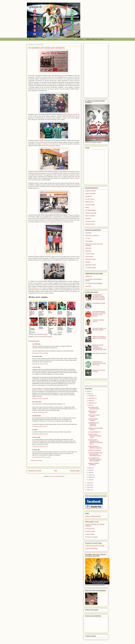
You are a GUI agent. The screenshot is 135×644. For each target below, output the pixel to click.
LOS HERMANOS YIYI (94, 432)
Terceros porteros (90, 224)
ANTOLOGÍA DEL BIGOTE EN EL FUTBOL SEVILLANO (99, 363)
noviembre (92, 398)
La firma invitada (90, 254)
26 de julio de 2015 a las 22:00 (40, 353)
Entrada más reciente (35, 471)
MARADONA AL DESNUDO (93, 412)
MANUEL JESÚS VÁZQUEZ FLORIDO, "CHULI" (95, 436)
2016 (89, 391)
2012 (89, 487)
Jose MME (35, 344)
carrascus (35, 367)
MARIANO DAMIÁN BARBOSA (94, 464)
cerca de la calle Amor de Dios (69, 114)
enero (90, 480)
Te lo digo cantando (90, 268)
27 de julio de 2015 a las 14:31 (40, 434)
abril (90, 473)
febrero (91, 477)
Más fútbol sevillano (91, 210)
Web (30, 39)
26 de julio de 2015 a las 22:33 (40, 364)
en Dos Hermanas (53, 144)
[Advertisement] (96, 70)
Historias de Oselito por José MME (95, 546)
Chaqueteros (89, 196)
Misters (87, 207)
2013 (89, 485)
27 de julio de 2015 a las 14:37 (40, 446)
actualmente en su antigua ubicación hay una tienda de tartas (56, 222)
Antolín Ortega (44, 140)
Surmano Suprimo (90, 221)
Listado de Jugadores (53, 39)
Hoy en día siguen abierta (53, 146)
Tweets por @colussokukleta (93, 516)
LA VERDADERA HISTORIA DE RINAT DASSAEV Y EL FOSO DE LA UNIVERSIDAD (99, 297)
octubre (91, 401)
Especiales (49, 337)
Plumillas (88, 262)
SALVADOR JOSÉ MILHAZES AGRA (94, 408)
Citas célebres (89, 241)
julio (90, 405)
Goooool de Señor (90, 531)
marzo (90, 475)
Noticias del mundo (90, 259)
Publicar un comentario (36, 460)
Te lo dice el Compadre (91, 537)
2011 (89, 490)
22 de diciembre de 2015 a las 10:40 (41, 457)
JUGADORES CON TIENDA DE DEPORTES (94, 424)
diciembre (91, 396)
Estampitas (88, 251)
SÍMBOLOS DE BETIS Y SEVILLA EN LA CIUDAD (99, 337)
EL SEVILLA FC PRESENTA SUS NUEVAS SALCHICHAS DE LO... (95, 442)
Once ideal (88, 286)
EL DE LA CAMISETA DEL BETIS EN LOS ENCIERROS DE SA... (95, 454)
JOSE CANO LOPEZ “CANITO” (94, 416)
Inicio (56, 471)
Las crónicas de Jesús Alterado (94, 283)
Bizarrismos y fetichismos (92, 236)
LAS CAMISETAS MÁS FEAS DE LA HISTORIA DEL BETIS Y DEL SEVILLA (99, 314)
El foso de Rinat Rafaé (40, 337)
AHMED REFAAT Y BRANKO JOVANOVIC (95, 447)
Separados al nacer (90, 265)
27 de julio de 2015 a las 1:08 (40, 426)
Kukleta (34, 288)
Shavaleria (88, 219)
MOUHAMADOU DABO (99, 303)
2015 (89, 394)
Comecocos (88, 276)
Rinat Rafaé (40, 334)
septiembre (92, 403)
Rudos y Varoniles (90, 216)
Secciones (80, 39)
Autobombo (88, 233)
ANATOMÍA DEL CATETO (99, 353)
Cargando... (88, 383)
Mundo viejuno (89, 257)
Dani (33, 430)
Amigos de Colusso (90, 191)
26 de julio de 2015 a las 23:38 (40, 399)
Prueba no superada (91, 213)
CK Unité (88, 238)
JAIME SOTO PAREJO (94, 450)
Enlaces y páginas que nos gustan (95, 39)
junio (90, 468)
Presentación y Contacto (68, 39)
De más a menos (90, 199)
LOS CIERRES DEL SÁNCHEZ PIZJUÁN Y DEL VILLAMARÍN (95, 460)
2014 (89, 483)
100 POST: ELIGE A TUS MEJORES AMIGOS (99, 329)
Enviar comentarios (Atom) (58, 476)
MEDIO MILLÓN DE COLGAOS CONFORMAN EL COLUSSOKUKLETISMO (99, 347)
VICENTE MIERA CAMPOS (93, 420)
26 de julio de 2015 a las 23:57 (40, 412)
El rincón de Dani (90, 529)
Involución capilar (90, 205)
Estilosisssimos (89, 202)
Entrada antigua (75, 471)
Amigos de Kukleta (90, 194)
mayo (90, 470)
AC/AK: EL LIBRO (39, 39)
